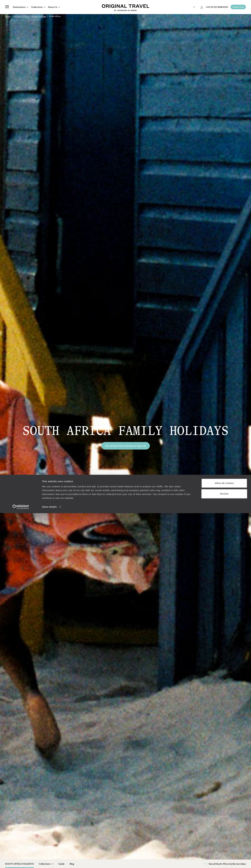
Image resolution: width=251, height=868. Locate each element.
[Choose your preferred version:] (192, 7)
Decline (224, 849)
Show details (49, 862)
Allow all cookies (224, 838)
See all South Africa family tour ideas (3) (126, 446)
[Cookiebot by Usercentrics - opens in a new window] (21, 862)
